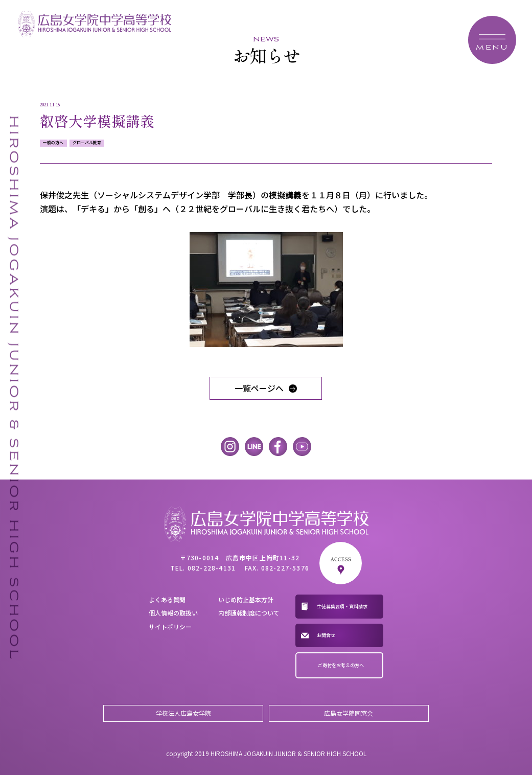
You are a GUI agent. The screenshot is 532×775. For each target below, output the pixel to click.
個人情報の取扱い (173, 613)
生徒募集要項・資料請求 (342, 606)
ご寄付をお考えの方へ (341, 665)
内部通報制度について (249, 613)
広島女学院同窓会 (349, 713)
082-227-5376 (285, 568)
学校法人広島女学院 (183, 713)
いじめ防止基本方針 (246, 599)
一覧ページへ (259, 388)
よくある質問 (167, 599)
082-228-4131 (212, 568)
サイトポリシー (170, 626)
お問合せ (326, 635)
